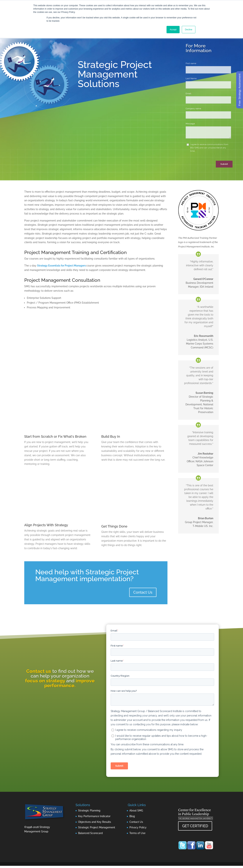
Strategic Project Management (97, 827)
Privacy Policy (138, 827)
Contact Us (143, 592)
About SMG (136, 811)
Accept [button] (173, 30)
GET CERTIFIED (195, 826)
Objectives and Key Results (95, 822)
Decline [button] (189, 30)
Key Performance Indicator (94, 816)
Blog (132, 816)
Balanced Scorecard (90, 833)
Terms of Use (137, 833)
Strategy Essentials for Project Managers (61, 266)
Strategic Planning (89, 811)
